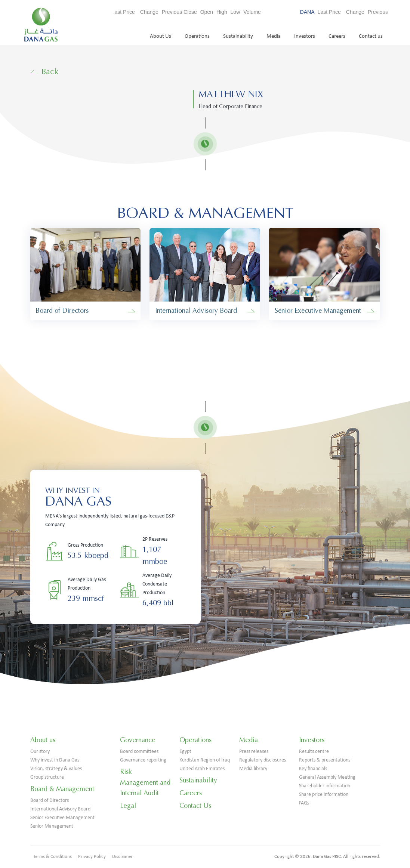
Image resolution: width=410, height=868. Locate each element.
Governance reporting (143, 760)
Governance (138, 740)
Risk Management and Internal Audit (145, 782)
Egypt (185, 752)
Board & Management (62, 789)
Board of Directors (50, 801)
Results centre (314, 752)
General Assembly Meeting (327, 777)
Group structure (47, 777)
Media (274, 36)
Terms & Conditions (53, 857)
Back (44, 72)
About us (43, 740)
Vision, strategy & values (56, 769)
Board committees (139, 752)
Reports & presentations (325, 760)
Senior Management (52, 826)
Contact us (371, 36)
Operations (197, 36)
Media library (253, 769)
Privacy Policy (92, 857)
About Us (161, 36)
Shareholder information (325, 786)
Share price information (324, 795)
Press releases (254, 752)
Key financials (313, 769)
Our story (40, 752)
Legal (128, 806)
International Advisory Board (60, 809)
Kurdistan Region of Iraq (205, 760)
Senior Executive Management (62, 818)
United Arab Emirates (202, 769)
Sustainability (238, 36)
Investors (305, 36)
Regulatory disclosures (263, 760)
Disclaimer (122, 857)
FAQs (304, 803)
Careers (337, 36)
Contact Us (195, 806)
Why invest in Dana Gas (55, 760)
